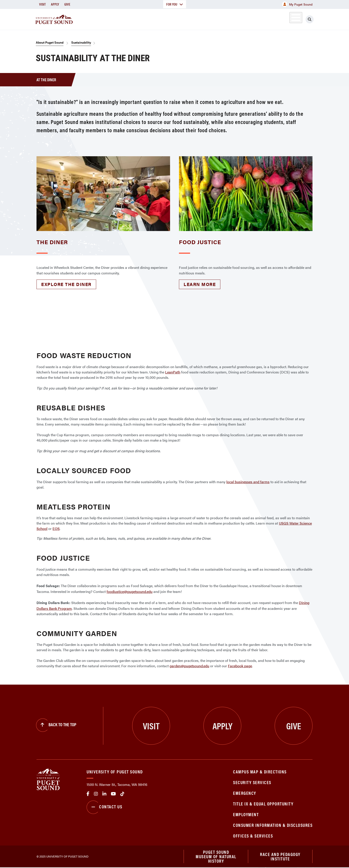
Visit (42, 4)
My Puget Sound (297, 4)
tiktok (122, 794)
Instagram (96, 794)
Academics (158, 19)
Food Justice (200, 242)
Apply (55, 4)
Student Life (227, 19)
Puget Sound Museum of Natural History (216, 857)
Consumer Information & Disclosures (273, 825)
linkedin (104, 794)
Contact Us (104, 807)
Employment (246, 814)
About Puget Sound (50, 42)
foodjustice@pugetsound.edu (130, 591)
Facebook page (240, 666)
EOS (56, 528)
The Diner (52, 242)
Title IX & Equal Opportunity (263, 804)
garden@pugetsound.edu (189, 666)
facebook (88, 794)
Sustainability (81, 42)
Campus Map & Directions (260, 772)
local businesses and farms (248, 482)
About (129, 19)
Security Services (252, 782)
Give (67, 4)
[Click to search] (310, 19)
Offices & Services (253, 836)
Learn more (200, 284)
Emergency (245, 793)
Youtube (113, 794)
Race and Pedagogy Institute (280, 857)
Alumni (285, 19)
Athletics (261, 19)
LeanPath (173, 372)
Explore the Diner (66, 284)
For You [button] (175, 4)
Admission (192, 19)
